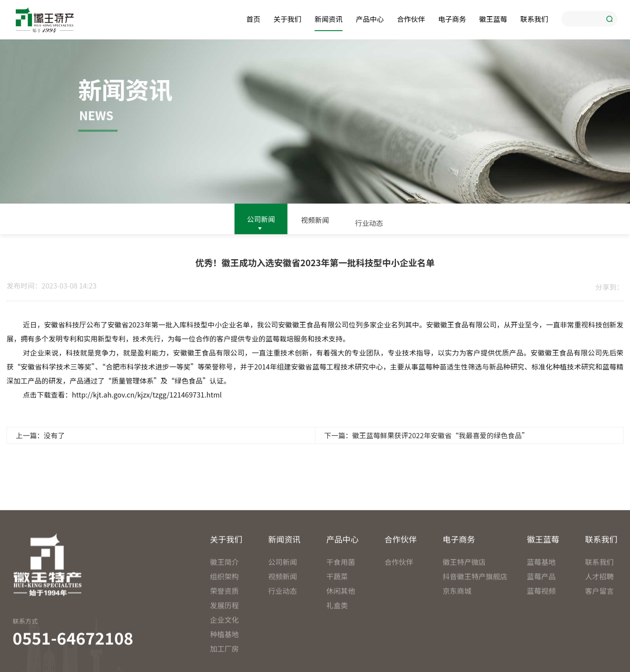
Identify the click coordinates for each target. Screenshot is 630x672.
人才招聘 (599, 632)
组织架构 (224, 632)
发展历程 (224, 661)
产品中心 (370, 18)
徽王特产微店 (464, 618)
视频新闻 (315, 223)
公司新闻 (261, 220)
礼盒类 (337, 661)
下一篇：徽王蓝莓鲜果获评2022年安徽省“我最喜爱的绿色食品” (427, 440)
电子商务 (452, 18)
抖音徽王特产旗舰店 (472, 632)
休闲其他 (341, 647)
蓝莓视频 (541, 647)
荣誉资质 (224, 647)
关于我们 (287, 18)
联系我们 (534, 18)
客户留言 (599, 647)
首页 (253, 18)
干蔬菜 (337, 632)
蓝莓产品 (541, 632)
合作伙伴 (411, 18)
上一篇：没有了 (40, 440)
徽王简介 (224, 618)
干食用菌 (341, 618)
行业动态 (369, 229)
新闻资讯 (329, 18)
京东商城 (457, 647)
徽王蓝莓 (493, 18)
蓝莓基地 (541, 618)
